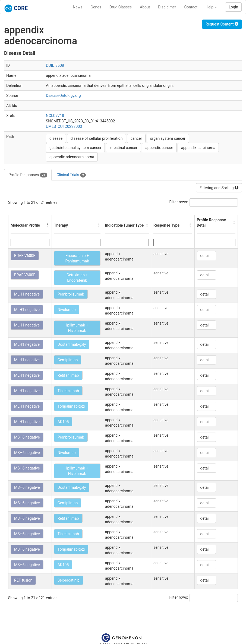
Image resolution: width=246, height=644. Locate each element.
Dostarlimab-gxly (72, 344)
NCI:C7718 (55, 116)
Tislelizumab (68, 391)
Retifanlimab (68, 375)
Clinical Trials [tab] (71, 175)
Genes (96, 7)
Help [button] (211, 7)
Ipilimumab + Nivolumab (77, 328)
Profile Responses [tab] (28, 175)
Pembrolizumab (71, 294)
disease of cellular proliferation (97, 138)
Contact (191, 7)
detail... (206, 256)
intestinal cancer (123, 148)
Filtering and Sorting (219, 188)
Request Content (222, 24)
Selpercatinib (69, 580)
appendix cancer (159, 148)
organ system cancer (168, 138)
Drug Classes (121, 7)
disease (56, 138)
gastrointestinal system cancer (75, 148)
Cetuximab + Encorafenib (77, 278)
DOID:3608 (55, 65)
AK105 (63, 422)
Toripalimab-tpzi (71, 406)
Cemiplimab (68, 360)
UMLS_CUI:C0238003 (64, 126)
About (145, 7)
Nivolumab (67, 310)
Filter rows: (179, 202)
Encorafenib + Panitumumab (77, 258)
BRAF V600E (25, 256)
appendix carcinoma (198, 148)
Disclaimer (167, 7)
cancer (136, 138)
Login (233, 7)
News (78, 7)
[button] (48, 225)
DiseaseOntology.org (63, 96)
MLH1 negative (27, 294)
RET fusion (23, 580)
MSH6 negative (27, 437)
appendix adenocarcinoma (72, 157)
